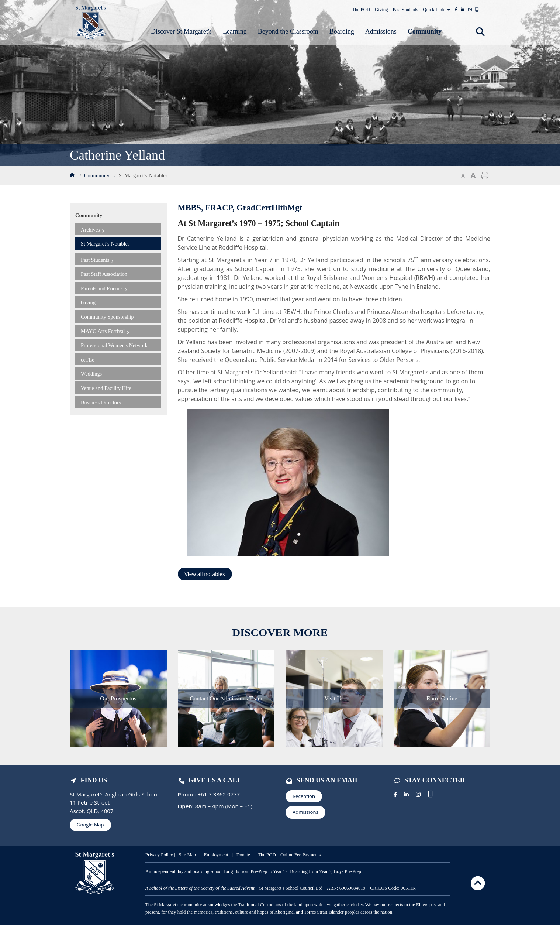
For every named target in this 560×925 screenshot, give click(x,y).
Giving (381, 10)
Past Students (406, 10)
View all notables (205, 574)
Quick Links (436, 10)
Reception (304, 796)
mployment (218, 855)
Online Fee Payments (300, 855)
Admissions (305, 812)
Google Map (90, 825)
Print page (485, 176)
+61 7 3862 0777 (218, 794)
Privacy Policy (160, 855)
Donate (244, 855)
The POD (361, 10)
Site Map (187, 855)
